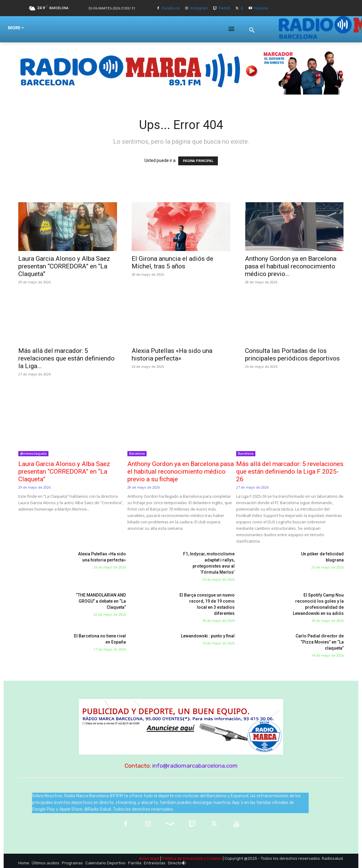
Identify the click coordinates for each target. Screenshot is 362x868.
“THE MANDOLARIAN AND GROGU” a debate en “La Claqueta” (101, 601)
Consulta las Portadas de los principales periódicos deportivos (292, 355)
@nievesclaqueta (33, 454)
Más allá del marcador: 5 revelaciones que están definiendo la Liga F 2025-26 (290, 472)
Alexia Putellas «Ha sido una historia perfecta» (172, 355)
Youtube (261, 8)
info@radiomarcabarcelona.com (195, 766)
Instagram (199, 8)
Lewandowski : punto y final (208, 636)
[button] (252, 30)
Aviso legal (149, 858)
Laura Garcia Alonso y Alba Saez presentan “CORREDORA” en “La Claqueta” (64, 266)
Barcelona (137, 454)
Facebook (171, 8)
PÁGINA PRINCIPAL (198, 161)
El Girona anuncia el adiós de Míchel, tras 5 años (172, 262)
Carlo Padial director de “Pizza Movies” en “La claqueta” (320, 642)
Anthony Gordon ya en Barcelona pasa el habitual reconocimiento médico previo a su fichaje (181, 472)
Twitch (224, 8)
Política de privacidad (182, 858)
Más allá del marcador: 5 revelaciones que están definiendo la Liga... (66, 358)
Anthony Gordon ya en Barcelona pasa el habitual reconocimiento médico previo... (291, 266)
